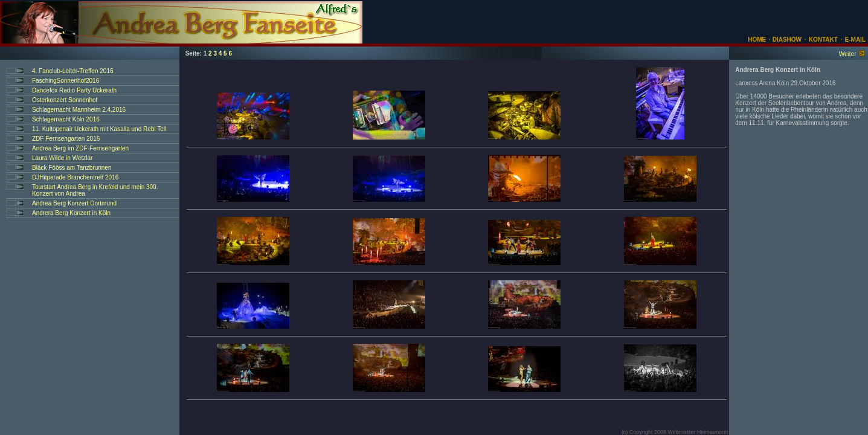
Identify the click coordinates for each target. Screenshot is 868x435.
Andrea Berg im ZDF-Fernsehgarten (80, 148)
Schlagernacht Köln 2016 (66, 119)
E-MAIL (855, 40)
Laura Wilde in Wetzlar (62, 158)
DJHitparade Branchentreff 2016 (75, 177)
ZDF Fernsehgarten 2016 (66, 139)
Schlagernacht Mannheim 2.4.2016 (79, 110)
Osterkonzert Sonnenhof (65, 100)
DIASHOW (786, 40)
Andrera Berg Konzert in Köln (71, 213)
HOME (757, 40)
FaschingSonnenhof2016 (66, 81)
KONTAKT (823, 40)
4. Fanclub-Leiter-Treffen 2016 (73, 71)
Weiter (848, 54)
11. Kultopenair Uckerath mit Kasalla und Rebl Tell (99, 129)
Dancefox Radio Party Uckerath (74, 90)
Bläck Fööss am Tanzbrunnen (72, 168)
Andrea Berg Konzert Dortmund (74, 203)
